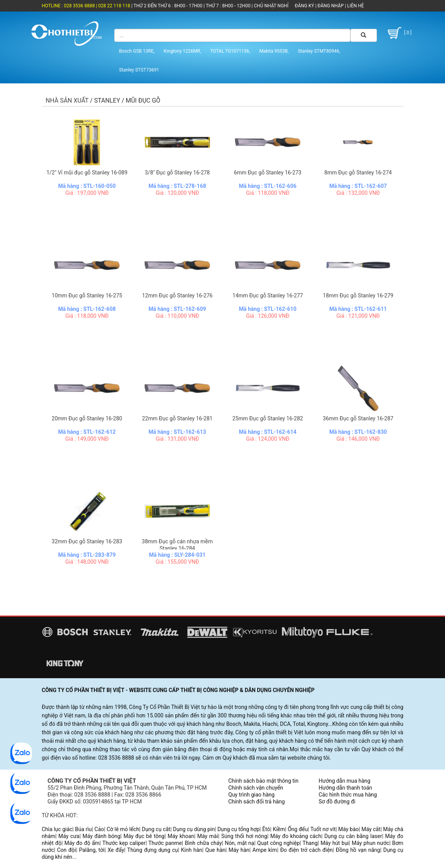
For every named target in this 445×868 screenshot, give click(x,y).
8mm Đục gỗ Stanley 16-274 (358, 173)
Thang (310, 843)
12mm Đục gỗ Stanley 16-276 (177, 295)
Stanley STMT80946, (319, 51)
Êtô (266, 829)
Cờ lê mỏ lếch (123, 829)
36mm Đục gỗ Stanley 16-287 (358, 418)
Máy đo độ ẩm (82, 843)
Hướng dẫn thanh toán (346, 788)
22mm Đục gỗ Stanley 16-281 (177, 418)
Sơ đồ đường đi (337, 802)
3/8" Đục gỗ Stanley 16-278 (177, 173)
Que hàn (215, 850)
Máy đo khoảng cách (296, 836)
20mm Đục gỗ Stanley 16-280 (87, 418)
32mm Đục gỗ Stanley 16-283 (87, 541)
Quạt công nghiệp (279, 843)
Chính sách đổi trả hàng (257, 802)
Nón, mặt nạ (239, 843)
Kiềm (279, 829)
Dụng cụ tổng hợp (238, 829)
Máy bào (348, 829)
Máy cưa (69, 836)
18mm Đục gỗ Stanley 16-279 (358, 295)
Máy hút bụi (335, 843)
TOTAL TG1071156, (230, 51)
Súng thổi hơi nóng (244, 836)
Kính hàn (192, 850)
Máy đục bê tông (144, 836)
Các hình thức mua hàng (348, 795)
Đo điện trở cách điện (306, 850)
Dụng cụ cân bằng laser (353, 836)
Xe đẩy (116, 850)
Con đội (66, 850)
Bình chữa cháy (203, 843)
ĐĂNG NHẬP (331, 6)
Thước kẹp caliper (124, 843)
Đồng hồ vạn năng (358, 850)
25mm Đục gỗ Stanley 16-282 (267, 418)
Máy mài (208, 836)
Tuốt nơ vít (323, 829)
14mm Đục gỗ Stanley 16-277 (267, 295)
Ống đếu (298, 829)
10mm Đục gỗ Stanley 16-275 (87, 295)
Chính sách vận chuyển (256, 788)
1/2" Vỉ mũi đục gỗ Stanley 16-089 (87, 173)
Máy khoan (181, 836)
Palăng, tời (92, 850)
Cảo (99, 829)
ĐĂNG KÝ (305, 6)
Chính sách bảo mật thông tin (264, 781)
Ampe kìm (265, 850)
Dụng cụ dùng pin (194, 829)
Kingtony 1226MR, (182, 51)
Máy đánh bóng (101, 836)
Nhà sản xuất (67, 100)
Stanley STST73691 (139, 70)
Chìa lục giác (57, 829)
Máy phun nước (371, 843)
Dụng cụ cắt (156, 829)
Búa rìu (83, 829)
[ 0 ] (399, 33)
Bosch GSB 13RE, (137, 51)
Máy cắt (371, 829)
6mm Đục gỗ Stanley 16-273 (267, 173)
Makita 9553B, (274, 51)
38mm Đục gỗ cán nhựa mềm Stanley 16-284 (177, 545)
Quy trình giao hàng (252, 795)
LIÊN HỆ (355, 6)
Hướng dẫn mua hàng (345, 781)
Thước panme (165, 843)
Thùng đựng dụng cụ (153, 850)
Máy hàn (239, 850)
